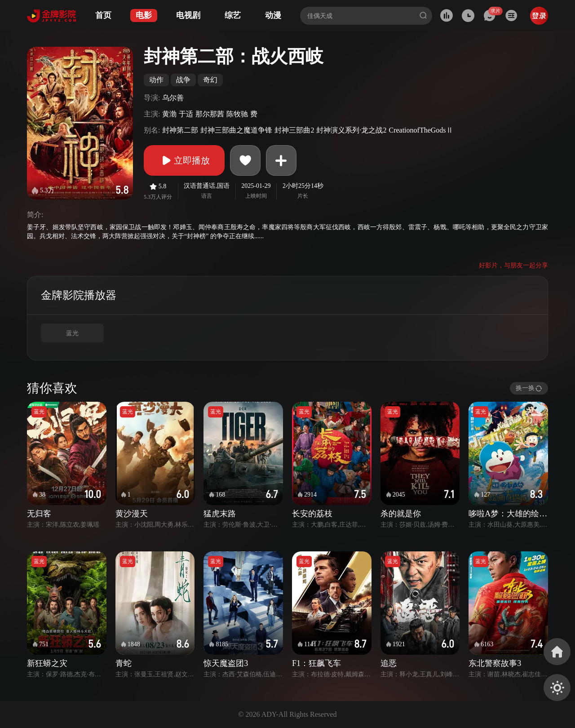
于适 (186, 114)
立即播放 (184, 160)
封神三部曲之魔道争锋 (236, 130)
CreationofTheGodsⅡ (421, 130)
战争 (183, 80)
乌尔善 (173, 98)
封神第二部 (180, 130)
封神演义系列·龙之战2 (351, 130)
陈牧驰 (237, 114)
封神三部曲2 (294, 130)
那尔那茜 (210, 114)
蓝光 (72, 333)
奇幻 (210, 80)
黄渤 (169, 114)
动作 (156, 80)
